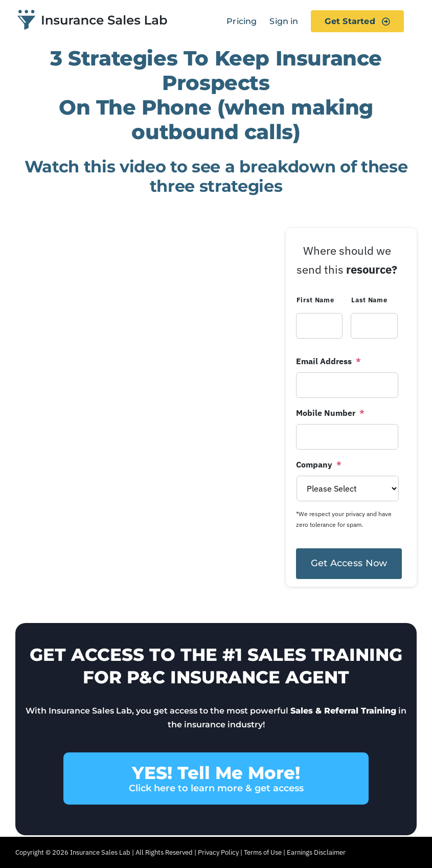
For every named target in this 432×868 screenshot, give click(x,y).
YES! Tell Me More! (216, 778)
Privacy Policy (218, 852)
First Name (315, 300)
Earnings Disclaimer (316, 852)
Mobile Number (330, 413)
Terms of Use (263, 852)
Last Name (369, 300)
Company (319, 464)
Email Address (328, 361)
